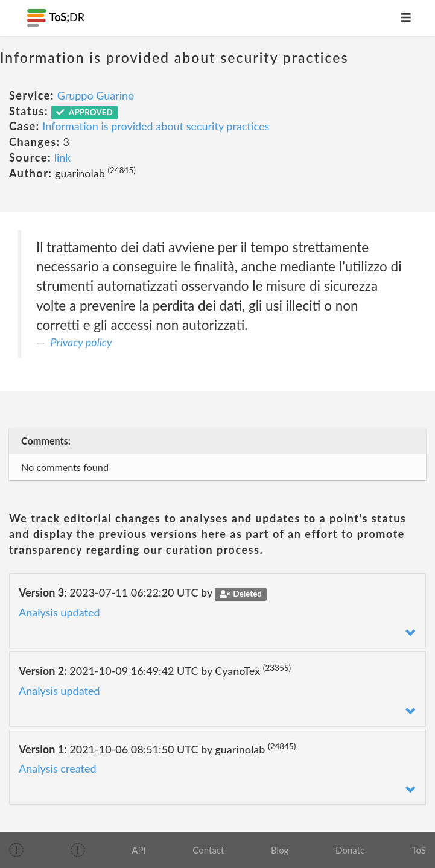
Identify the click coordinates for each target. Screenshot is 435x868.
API (138, 850)
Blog (280, 850)
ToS (419, 850)
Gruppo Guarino (96, 95)
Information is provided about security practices (156, 126)
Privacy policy (81, 342)
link (63, 157)
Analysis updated (59, 612)
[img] (16, 850)
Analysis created (58, 768)
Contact (208, 850)
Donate (350, 850)
